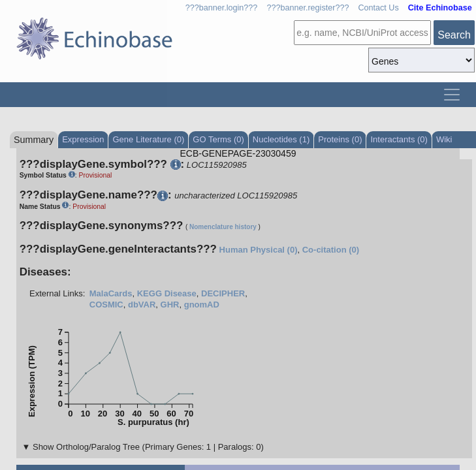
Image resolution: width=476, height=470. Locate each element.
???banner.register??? (308, 8)
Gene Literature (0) (148, 139)
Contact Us (378, 8)
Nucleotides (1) (281, 139)
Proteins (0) (340, 139)
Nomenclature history (223, 227)
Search (454, 35)
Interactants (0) (399, 139)
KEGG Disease (167, 293)
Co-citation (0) (331, 250)
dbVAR (142, 305)
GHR (170, 305)
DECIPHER (223, 293)
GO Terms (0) (218, 139)
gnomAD (202, 305)
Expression (83, 139)
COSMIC (106, 305)
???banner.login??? (222, 8)
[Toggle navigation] (452, 95)
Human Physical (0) (259, 250)
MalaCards (111, 293)
